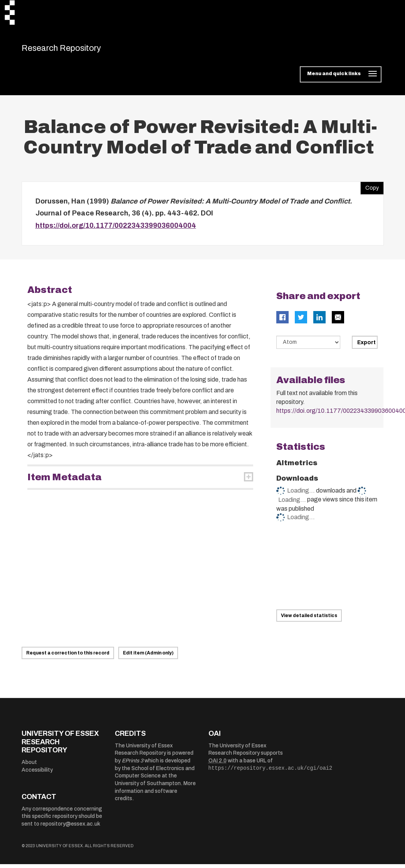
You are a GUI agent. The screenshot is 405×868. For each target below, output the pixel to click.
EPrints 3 (133, 765)
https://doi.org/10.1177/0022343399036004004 (116, 229)
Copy (370, 190)
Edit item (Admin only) (148, 657)
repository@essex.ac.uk (70, 828)
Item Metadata (65, 481)
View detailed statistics (309, 620)
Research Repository (76, 50)
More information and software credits (155, 795)
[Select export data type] (308, 347)
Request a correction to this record (68, 657)
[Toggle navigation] (340, 79)
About (29, 766)
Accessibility (37, 774)
